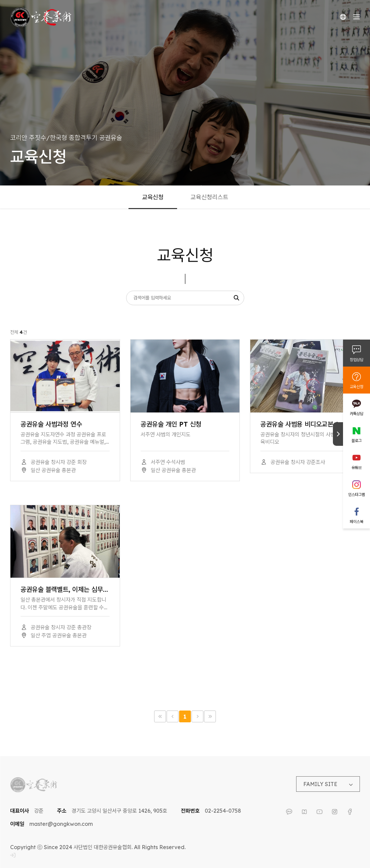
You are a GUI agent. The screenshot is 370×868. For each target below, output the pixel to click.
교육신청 (357, 387)
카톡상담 (357, 414)
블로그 (357, 441)
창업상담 (357, 360)
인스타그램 (357, 495)
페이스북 (357, 522)
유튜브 (357, 468)
